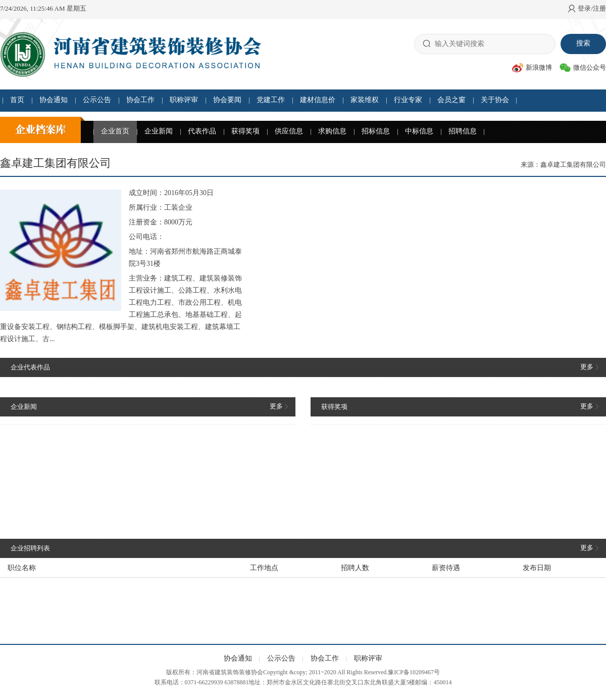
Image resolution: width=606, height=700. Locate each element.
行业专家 (408, 100)
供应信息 (289, 131)
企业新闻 (159, 131)
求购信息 (332, 131)
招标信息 (376, 131)
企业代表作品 (30, 367)
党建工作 (271, 100)
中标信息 (419, 131)
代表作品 (202, 131)
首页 (17, 100)
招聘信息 (463, 131)
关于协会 (495, 100)
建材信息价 (318, 100)
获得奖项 (245, 131)
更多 (589, 367)
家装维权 (365, 100)
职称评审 (184, 100)
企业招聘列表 (30, 548)
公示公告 (97, 100)
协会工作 (140, 100)
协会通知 (54, 100)
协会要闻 (227, 100)
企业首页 (115, 131)
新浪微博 (532, 68)
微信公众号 (583, 68)
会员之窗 (451, 100)
